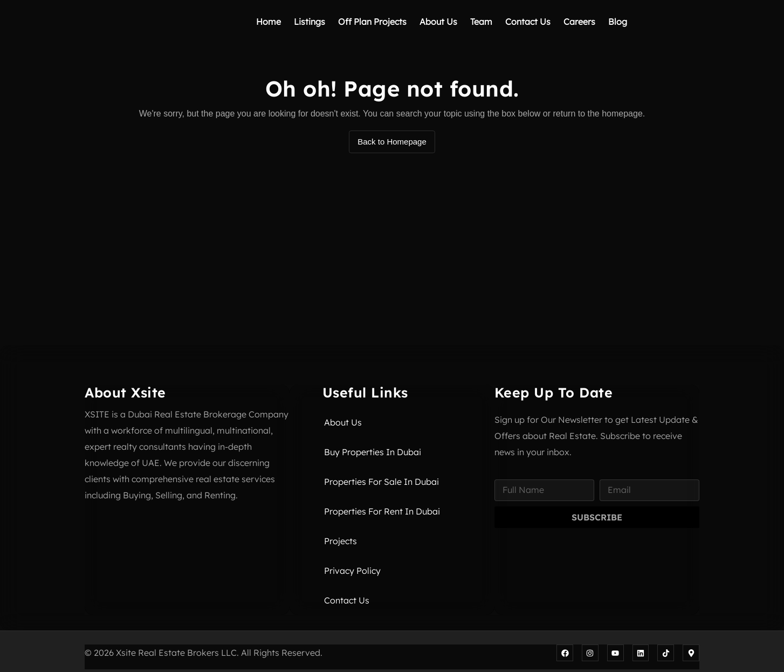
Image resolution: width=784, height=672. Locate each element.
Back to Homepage (392, 142)
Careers (579, 22)
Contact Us (528, 22)
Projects (341, 541)
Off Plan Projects (372, 22)
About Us (438, 22)
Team (481, 22)
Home (269, 22)
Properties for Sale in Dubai (381, 482)
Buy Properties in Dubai (373, 452)
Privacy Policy (352, 571)
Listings (310, 22)
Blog (618, 22)
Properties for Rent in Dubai (382, 511)
